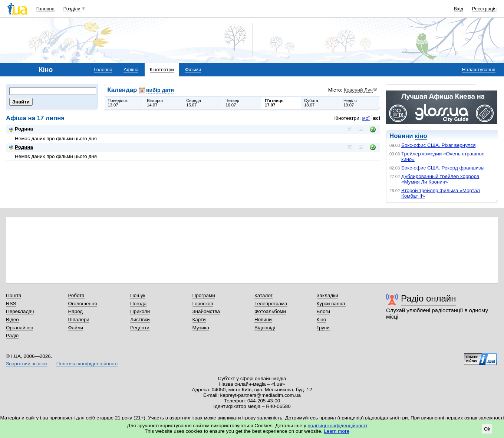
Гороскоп (203, 304)
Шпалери (79, 320)
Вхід (459, 9)
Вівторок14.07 (155, 103)
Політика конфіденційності (87, 364)
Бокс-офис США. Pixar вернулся (438, 145)
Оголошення (83, 304)
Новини (263, 320)
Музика (201, 328)
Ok (487, 429)
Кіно (322, 320)
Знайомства (206, 311)
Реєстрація (484, 9)
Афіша (131, 70)
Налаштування (479, 70)
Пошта (14, 295)
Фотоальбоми (270, 311)
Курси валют (331, 304)
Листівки (140, 320)
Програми (204, 295)
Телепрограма (271, 304)
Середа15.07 (194, 103)
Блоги (324, 311)
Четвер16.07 (232, 103)
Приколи (140, 311)
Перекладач (20, 311)
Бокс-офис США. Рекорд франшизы (443, 168)
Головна (45, 9)
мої (366, 118)
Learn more (337, 431)
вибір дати (160, 90)
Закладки (327, 295)
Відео (12, 320)
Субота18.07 (311, 103)
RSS (11, 304)
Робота (76, 295)
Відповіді (265, 328)
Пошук (138, 295)
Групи (323, 328)
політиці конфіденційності (337, 426)
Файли (76, 328)
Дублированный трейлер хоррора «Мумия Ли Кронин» (440, 179)
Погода (138, 304)
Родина (21, 129)
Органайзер (19, 328)
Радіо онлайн (429, 298)
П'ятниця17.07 (274, 103)
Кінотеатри (162, 70)
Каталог (263, 295)
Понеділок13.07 (118, 103)
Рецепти (140, 328)
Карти (199, 320)
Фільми (193, 70)
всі (377, 118)
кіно (421, 136)
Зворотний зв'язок (27, 364)
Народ (76, 311)
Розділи (72, 9)
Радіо (12, 335)
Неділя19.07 (350, 103)
